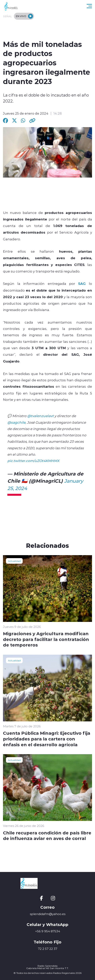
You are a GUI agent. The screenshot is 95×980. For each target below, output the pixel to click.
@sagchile (16, 422)
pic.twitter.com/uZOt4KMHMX (33, 461)
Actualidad (14, 561)
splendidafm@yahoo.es (48, 914)
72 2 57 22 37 (48, 949)
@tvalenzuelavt (40, 416)
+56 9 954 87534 (48, 931)
